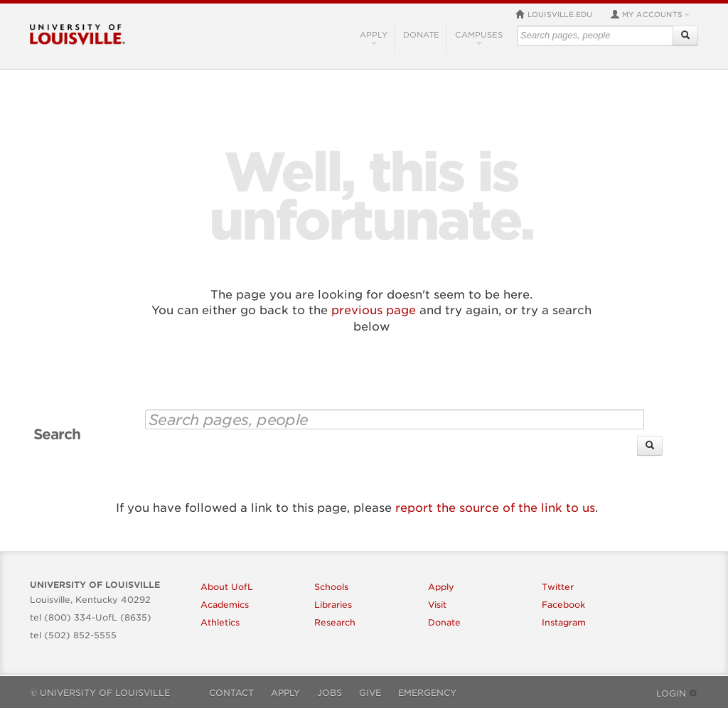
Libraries (333, 605)
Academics (225, 605)
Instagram (564, 622)
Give (370, 693)
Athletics (220, 622)
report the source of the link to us (495, 508)
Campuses (479, 37)
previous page (374, 310)
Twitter (558, 587)
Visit (437, 605)
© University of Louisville (100, 693)
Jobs (330, 693)
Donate (421, 35)
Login (677, 693)
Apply (374, 37)
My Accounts (650, 14)
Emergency (427, 693)
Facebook (563, 605)
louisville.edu (554, 14)
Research (335, 622)
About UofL (227, 587)
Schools (331, 587)
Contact (231, 693)
